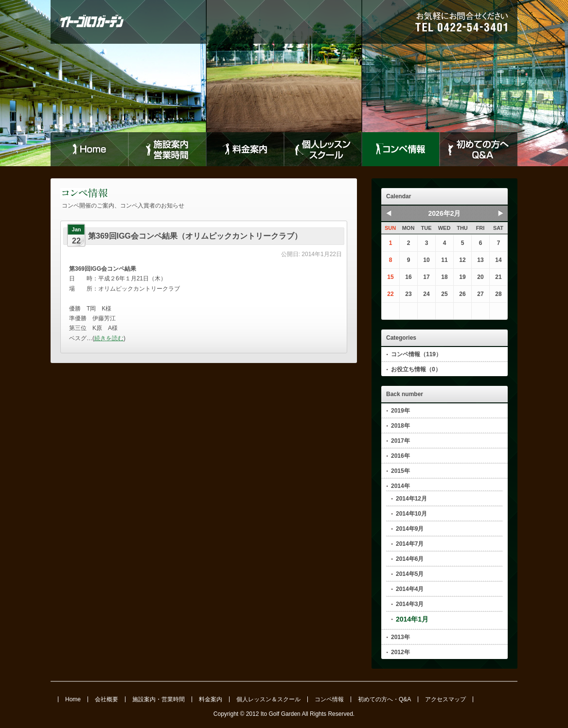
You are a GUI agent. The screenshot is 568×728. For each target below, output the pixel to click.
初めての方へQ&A (479, 149)
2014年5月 (410, 574)
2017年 (400, 441)
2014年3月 (410, 604)
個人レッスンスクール (323, 149)
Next (500, 213)
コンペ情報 (401, 149)
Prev (389, 213)
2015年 (400, 471)
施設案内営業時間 (167, 149)
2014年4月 (410, 589)
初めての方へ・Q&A (384, 699)
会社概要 (106, 699)
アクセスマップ (445, 699)
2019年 (400, 411)
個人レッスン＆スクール (268, 699)
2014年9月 (410, 529)
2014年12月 (411, 499)
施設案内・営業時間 (159, 699)
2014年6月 (410, 559)
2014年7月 (410, 544)
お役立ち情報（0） (416, 369)
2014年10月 (411, 514)
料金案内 (245, 149)
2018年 (400, 426)
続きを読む (109, 338)
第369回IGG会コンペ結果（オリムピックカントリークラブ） (195, 236)
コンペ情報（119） (416, 354)
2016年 (400, 456)
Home (89, 149)
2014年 (400, 486)
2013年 (400, 637)
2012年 (400, 652)
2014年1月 (412, 619)
